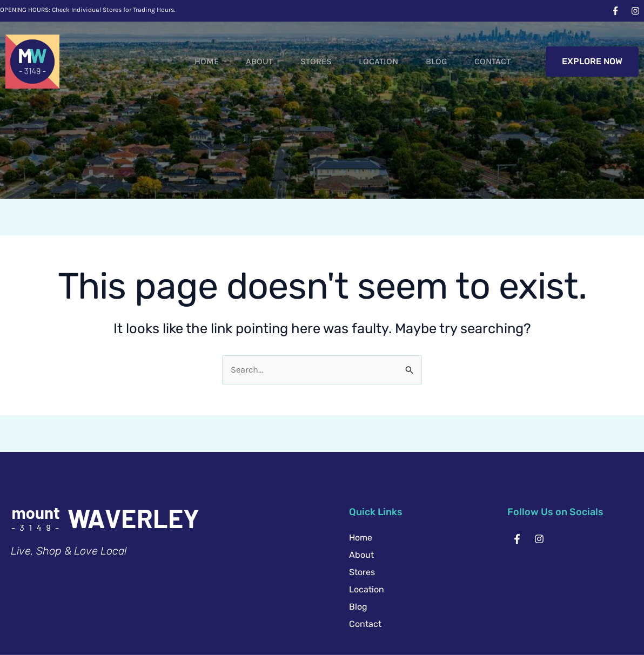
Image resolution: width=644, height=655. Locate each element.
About (242, 61)
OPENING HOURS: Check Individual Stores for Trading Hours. (88, 10)
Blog (434, 61)
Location (371, 61)
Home (183, 61)
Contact (495, 61)
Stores (303, 61)
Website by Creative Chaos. (416, 623)
